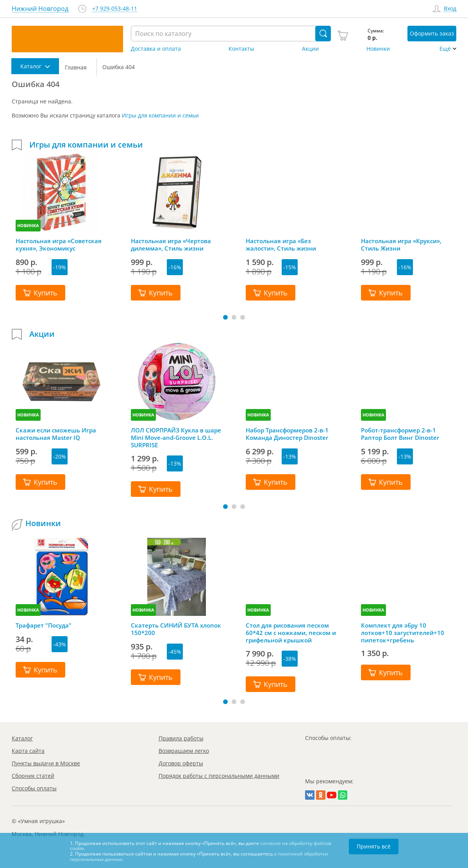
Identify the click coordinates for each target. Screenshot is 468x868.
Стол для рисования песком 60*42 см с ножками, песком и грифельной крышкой (291, 633)
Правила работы (181, 738)
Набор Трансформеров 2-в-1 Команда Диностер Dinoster (287, 434)
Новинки (378, 49)
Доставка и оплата (156, 49)
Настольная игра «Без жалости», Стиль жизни (281, 245)
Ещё (445, 49)
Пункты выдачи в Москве (46, 763)
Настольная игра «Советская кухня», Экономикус (59, 245)
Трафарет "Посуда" (44, 625)
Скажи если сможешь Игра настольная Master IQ (56, 434)
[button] (225, 317)
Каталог (22, 738)
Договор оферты (181, 763)
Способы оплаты (34, 788)
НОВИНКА (28, 225)
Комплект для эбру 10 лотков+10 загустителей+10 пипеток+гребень (403, 633)
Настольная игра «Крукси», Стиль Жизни (401, 245)
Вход (450, 9)
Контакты (241, 49)
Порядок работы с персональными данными (219, 776)
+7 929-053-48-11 (115, 9)
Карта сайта (28, 751)
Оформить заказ (432, 33)
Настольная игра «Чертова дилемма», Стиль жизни (171, 245)
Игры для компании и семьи (160, 115)
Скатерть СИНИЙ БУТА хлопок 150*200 (176, 629)
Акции (310, 49)
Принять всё (374, 846)
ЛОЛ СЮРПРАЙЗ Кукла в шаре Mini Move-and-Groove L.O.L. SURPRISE (176, 438)
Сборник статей (33, 776)
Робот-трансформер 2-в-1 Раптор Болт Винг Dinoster (400, 434)
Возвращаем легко (184, 751)
